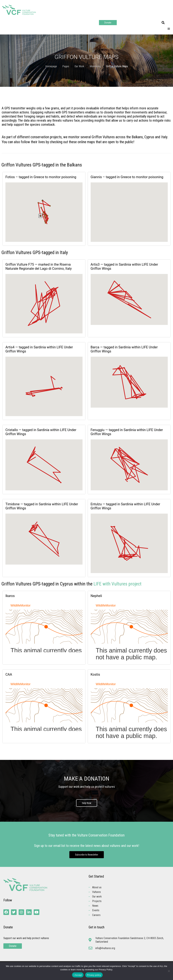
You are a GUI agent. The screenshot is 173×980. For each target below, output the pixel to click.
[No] (169, 971)
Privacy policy (94, 975)
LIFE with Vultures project (118, 584)
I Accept (78, 975)
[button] (163, 23)
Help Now (87, 803)
